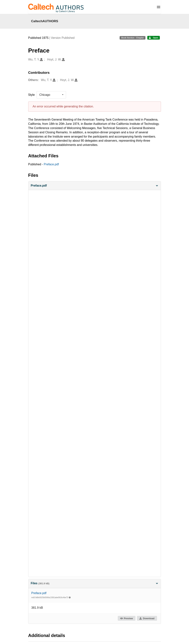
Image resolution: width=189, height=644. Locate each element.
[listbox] (51, 95)
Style (32, 95)
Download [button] (147, 618)
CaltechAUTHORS (45, 21)
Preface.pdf (51, 164)
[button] (95, 186)
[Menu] (159, 7)
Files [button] (95, 583)
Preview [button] (126, 618)
